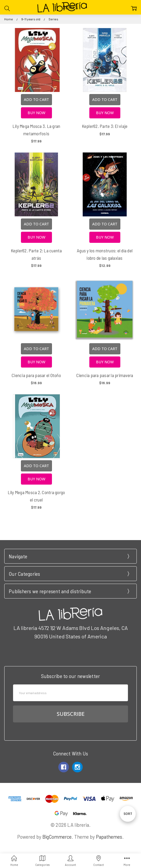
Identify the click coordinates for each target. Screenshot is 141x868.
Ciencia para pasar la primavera (105, 375)
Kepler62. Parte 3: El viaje (105, 126)
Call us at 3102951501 (70, 651)
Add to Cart (36, 99)
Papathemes (109, 837)
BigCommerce (57, 837)
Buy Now (36, 113)
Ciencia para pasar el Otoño (36, 375)
